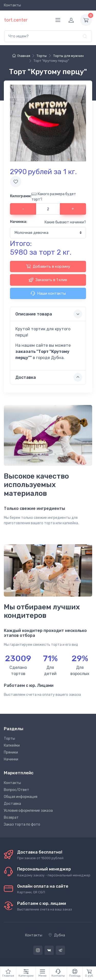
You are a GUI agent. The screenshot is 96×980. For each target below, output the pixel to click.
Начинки (11, 759)
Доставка (12, 804)
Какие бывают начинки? (65, 222)
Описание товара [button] (49, 314)
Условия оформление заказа (28, 811)
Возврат (11, 818)
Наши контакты (48, 293)
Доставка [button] (49, 377)
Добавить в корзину (48, 266)
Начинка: (19, 222)
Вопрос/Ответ (17, 790)
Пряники (11, 752)
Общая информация (21, 797)
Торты (9, 739)
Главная (21, 56)
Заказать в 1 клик (48, 280)
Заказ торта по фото (22, 824)
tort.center (16, 20)
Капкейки (12, 745)
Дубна (57, 935)
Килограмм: (21, 196)
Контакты (12, 5)
